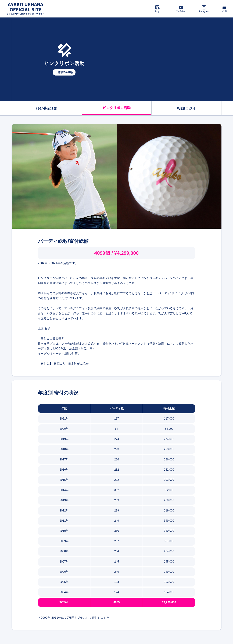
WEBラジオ (186, 108)
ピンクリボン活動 (117, 108)
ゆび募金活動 (47, 108)
